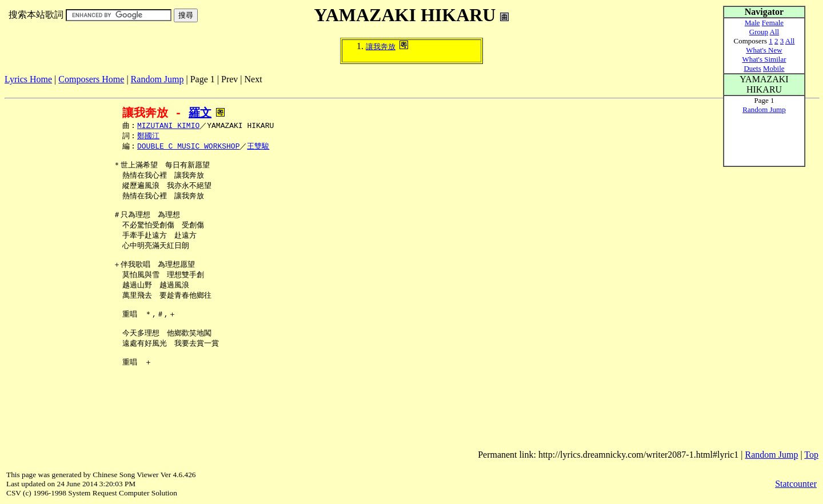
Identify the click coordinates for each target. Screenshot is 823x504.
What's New (764, 50)
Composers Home (91, 79)
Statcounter (796, 484)
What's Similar (764, 59)
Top (811, 455)
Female (773, 23)
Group (759, 32)
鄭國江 (148, 137)
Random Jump (157, 79)
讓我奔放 (381, 47)
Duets (752, 68)
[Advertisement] (213, 89)
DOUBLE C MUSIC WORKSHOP (188, 148)
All (775, 32)
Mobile (774, 68)
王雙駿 (258, 148)
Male (752, 23)
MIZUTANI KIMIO (168, 126)
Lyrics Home (28, 79)
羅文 (200, 113)
